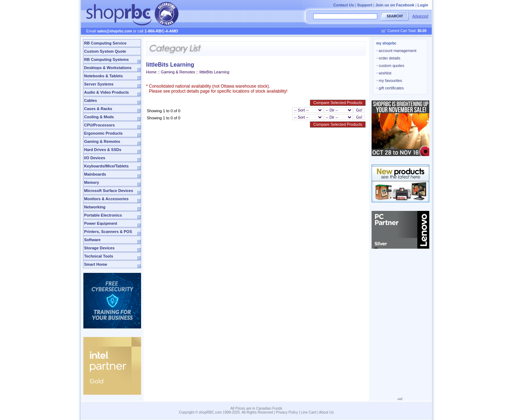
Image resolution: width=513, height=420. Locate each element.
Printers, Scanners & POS (108, 232)
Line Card (309, 412)
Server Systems (99, 84)
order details (388, 58)
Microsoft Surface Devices (109, 191)
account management (397, 51)
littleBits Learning (214, 72)
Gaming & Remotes (102, 141)
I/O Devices (95, 158)
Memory (92, 182)
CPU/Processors (99, 125)
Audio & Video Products (107, 92)
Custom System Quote (105, 51)
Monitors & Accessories (106, 199)
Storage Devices (99, 248)
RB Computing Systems (106, 59)
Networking (95, 207)
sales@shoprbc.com (115, 31)
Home (151, 72)
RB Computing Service (105, 43)
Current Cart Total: (407, 31)
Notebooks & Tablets (103, 76)
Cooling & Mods (99, 117)
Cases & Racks (98, 109)
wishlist (384, 73)
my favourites (389, 81)
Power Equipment (101, 223)
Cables (90, 100)
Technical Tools (99, 256)
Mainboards (95, 174)
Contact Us (343, 5)
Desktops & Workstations (108, 68)
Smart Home (96, 264)
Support (365, 5)
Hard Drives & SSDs (103, 150)
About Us (327, 412)
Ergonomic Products (103, 133)
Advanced (420, 16)
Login (423, 5)
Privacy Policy (287, 412)
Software (92, 240)
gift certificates (390, 88)
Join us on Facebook (395, 5)
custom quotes (390, 66)
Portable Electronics (103, 215)
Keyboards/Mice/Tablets (106, 166)
